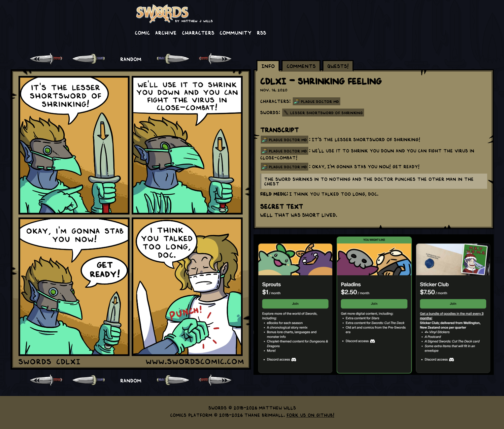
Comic (142, 32)
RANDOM (131, 59)
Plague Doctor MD (320, 101)
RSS (261, 32)
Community (235, 32)
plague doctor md (288, 140)
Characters (198, 32)
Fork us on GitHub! (310, 415)
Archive (166, 32)
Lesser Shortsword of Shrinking (326, 113)
